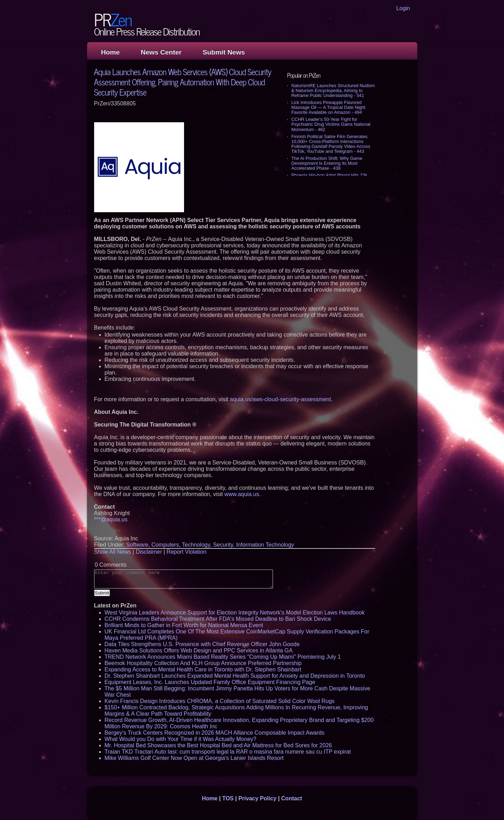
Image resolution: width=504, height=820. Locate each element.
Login (403, 8)
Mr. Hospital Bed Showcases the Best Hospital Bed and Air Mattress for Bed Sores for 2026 (218, 745)
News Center (161, 52)
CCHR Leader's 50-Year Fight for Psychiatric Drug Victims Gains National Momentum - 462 (331, 124)
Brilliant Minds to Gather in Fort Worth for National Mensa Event (184, 625)
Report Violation (186, 552)
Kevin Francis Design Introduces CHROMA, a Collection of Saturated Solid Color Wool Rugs (220, 701)
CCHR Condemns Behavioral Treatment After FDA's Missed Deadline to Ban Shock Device (218, 619)
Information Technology (265, 545)
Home (110, 52)
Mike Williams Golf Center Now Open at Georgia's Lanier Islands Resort (194, 758)
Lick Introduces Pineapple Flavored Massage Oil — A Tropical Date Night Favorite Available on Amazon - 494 (329, 107)
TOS (228, 798)
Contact (292, 798)
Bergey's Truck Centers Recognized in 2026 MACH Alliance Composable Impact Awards (215, 733)
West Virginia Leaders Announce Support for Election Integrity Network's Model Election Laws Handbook (235, 613)
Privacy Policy (258, 798)
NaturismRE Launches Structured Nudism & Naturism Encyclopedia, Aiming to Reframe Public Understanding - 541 (333, 90)
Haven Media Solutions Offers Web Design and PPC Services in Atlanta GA (199, 650)
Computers (165, 545)
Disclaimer (149, 552)
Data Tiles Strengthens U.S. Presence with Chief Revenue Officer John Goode (202, 644)
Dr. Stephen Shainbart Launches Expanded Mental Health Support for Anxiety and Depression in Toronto (235, 676)
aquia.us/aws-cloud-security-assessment (280, 399)
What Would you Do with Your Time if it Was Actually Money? (181, 739)
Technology (196, 545)
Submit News (224, 52)
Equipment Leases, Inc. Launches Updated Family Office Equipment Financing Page (210, 682)
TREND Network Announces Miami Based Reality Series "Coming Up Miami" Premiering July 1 (223, 657)
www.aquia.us (242, 494)
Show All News (113, 552)
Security (223, 545)
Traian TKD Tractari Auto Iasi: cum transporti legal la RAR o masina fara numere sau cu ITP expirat (228, 752)
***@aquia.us (111, 519)
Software (137, 545)
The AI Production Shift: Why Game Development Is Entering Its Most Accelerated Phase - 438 (327, 163)
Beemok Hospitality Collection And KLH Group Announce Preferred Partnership (203, 663)
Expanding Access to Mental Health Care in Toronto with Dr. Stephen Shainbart (203, 669)
